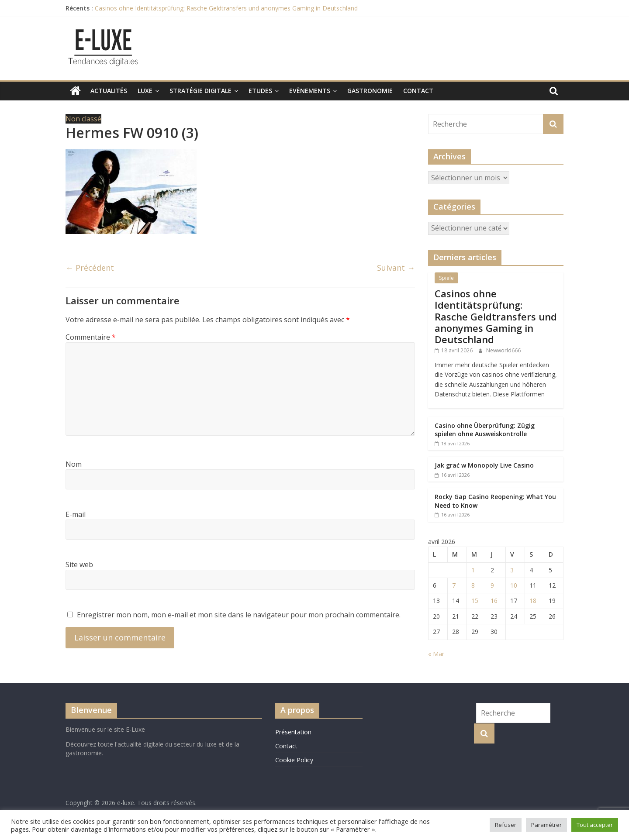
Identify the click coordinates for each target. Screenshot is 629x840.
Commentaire (91, 337)
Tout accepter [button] (595, 825)
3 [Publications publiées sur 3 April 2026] (512, 570)
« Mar (436, 654)
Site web (79, 565)
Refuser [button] (506, 825)
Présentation (293, 732)
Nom (74, 464)
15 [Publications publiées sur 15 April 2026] (475, 601)
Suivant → (396, 268)
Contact (418, 91)
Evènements (310, 91)
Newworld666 (503, 350)
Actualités (109, 91)
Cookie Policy (294, 760)
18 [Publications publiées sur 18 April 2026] (533, 601)
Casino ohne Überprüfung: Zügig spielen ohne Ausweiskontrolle (485, 430)
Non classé (83, 119)
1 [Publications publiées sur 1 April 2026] (473, 570)
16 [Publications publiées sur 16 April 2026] (494, 601)
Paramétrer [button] (546, 825)
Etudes (260, 91)
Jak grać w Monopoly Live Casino (484, 465)
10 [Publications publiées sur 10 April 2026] (514, 585)
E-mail (76, 514)
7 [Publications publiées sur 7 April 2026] (454, 585)
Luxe (145, 91)
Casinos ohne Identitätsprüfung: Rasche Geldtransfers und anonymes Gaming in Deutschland (226, 8)
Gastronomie (370, 91)
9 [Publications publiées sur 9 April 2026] (492, 585)
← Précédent (90, 268)
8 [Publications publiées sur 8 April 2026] (473, 585)
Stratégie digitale (200, 91)
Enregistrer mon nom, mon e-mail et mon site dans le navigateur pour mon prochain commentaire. (239, 615)
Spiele (446, 278)
